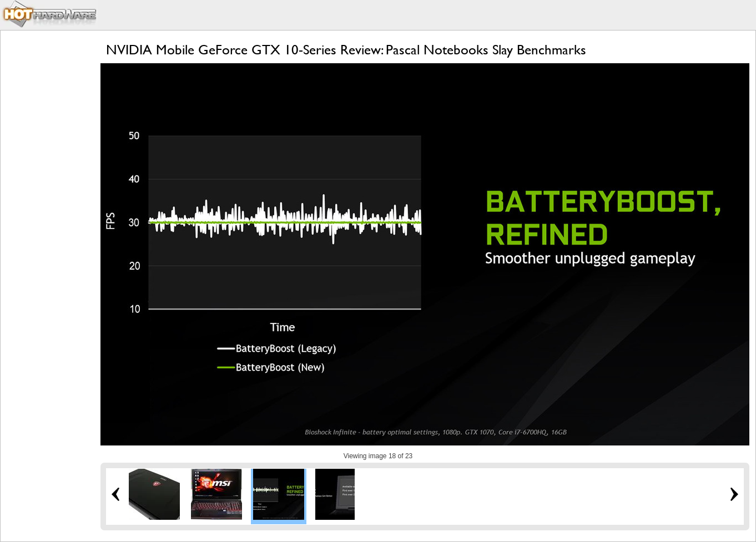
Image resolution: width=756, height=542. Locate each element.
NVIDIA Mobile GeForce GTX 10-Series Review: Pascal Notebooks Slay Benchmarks (346, 50)
